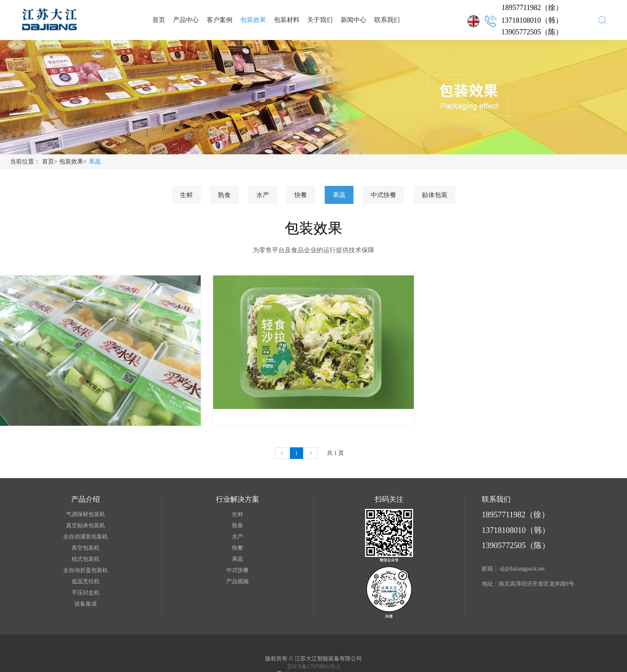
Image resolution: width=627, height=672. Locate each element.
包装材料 (287, 20)
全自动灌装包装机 (86, 537)
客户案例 (220, 20)
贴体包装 (435, 195)
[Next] (311, 453)
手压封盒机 (86, 593)
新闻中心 (353, 20)
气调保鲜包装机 (86, 514)
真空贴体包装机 (86, 525)
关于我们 (320, 20)
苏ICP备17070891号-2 (313, 667)
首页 (159, 20)
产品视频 (238, 581)
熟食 (224, 195)
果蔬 (95, 162)
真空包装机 (86, 548)
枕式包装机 (86, 559)
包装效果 (253, 20)
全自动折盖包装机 (86, 570)
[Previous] (282, 453)
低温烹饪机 (86, 581)
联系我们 (387, 20)
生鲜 (186, 195)
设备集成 (86, 604)
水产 (263, 195)
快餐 (301, 195)
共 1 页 (335, 453)
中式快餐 (383, 195)
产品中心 (186, 20)
